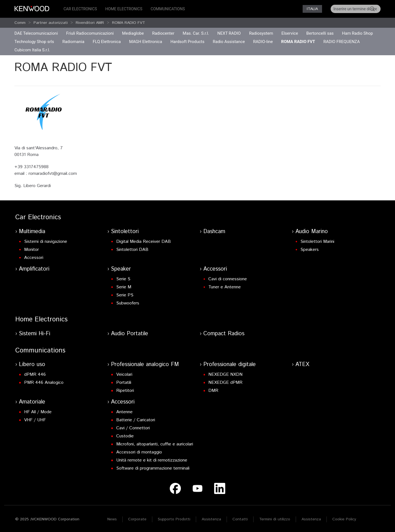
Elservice (290, 33)
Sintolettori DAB (132, 250)
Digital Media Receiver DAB (144, 242)
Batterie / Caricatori (136, 420)
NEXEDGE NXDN (225, 375)
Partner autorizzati (51, 23)
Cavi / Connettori (133, 428)
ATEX (302, 365)
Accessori (34, 258)
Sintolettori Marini (317, 242)
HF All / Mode (38, 412)
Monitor (31, 250)
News (112, 519)
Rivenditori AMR (90, 23)
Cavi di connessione (228, 279)
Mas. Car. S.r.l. (196, 33)
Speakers (310, 250)
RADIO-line (263, 42)
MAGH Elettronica (145, 42)
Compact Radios (224, 334)
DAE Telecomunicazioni (36, 33)
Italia (312, 9)
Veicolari (124, 375)
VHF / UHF (35, 420)
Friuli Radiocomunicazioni (90, 33)
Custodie (125, 436)
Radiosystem (261, 33)
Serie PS (125, 295)
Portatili (124, 383)
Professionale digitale (230, 365)
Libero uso (32, 365)
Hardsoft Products (187, 42)
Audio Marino (312, 232)
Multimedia (32, 232)
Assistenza (211, 519)
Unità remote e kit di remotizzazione (152, 460)
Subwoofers (128, 303)
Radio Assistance (229, 42)
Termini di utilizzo (275, 519)
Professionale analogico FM (145, 365)
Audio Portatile (130, 334)
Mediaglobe (133, 33)
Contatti (240, 519)
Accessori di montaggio (139, 452)
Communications (168, 9)
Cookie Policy (344, 519)
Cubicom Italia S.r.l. (32, 50)
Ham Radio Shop (358, 33)
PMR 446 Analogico (44, 383)
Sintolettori (125, 232)
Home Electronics (124, 9)
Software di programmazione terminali (153, 468)
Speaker (121, 269)
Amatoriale (32, 402)
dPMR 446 (35, 375)
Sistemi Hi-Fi (35, 334)
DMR (213, 391)
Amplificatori (34, 269)
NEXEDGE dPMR (225, 383)
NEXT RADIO (229, 33)
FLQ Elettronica (107, 42)
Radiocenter (163, 33)
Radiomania (73, 42)
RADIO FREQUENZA (342, 42)
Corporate (137, 519)
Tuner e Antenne (225, 287)
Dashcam (214, 232)
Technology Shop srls (34, 42)
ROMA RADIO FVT (129, 23)
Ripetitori (125, 391)
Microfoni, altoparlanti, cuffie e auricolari (155, 444)
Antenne (124, 412)
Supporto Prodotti (174, 519)
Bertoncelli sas (320, 33)
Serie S (123, 279)
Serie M (124, 287)
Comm (20, 23)
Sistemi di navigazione (46, 242)
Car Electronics (80, 9)
